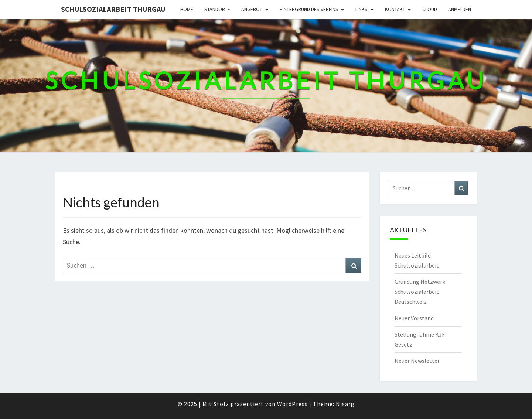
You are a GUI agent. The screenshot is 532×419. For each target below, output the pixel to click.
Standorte (217, 9)
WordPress (292, 404)
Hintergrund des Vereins (309, 9)
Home (187, 9)
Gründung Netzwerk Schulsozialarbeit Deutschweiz (420, 292)
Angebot (252, 9)
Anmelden (460, 9)
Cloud (430, 9)
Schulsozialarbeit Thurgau (113, 9)
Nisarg (345, 404)
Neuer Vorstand (414, 318)
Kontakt (395, 9)
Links (362, 9)
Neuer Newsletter (417, 361)
